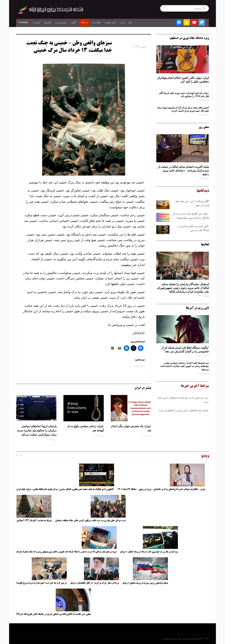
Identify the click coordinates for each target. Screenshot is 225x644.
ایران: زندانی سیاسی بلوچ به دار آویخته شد (85, 428)
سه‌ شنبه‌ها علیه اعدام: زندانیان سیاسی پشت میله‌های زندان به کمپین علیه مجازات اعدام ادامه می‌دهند (185, 366)
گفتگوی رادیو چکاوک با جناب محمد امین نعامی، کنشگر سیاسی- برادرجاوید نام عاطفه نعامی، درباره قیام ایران (65, 489)
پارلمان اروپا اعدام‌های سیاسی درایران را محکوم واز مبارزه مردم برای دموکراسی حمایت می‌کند (37, 430)
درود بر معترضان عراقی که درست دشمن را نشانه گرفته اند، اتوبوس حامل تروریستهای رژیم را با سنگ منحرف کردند (66, 552)
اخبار (122, 23)
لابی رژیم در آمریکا (197, 308)
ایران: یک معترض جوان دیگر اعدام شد (131, 428)
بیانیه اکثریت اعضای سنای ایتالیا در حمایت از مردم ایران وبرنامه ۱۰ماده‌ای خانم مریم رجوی (183, 170)
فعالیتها (48, 23)
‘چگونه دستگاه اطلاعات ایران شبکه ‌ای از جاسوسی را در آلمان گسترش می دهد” (185, 349)
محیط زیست (61, 23)
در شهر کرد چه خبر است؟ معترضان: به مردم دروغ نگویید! (41, 583)
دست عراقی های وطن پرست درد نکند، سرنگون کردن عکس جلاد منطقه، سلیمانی (90, 521)
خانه (130, 23)
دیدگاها (84, 23)
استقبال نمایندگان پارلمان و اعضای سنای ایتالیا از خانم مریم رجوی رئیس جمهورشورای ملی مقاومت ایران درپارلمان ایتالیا (183, 288)
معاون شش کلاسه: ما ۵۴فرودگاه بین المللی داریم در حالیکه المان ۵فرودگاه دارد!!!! (53, 614)
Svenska (23, 23)
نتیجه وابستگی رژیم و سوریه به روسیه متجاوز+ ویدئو (145, 583)
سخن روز (204, 127)
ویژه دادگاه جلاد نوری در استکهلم (189, 38)
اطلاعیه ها (96, 23)
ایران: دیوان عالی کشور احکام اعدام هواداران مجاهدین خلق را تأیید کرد (183, 80)
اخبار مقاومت (110, 23)
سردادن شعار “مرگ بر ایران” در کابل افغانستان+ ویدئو (95, 583)
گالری (74, 23)
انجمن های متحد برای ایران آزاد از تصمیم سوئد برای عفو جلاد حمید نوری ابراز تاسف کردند (183, 109)
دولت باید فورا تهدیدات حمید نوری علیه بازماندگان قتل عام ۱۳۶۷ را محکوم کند (184, 95)
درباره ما (36, 23)
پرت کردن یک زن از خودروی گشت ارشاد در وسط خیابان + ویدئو (149, 552)
